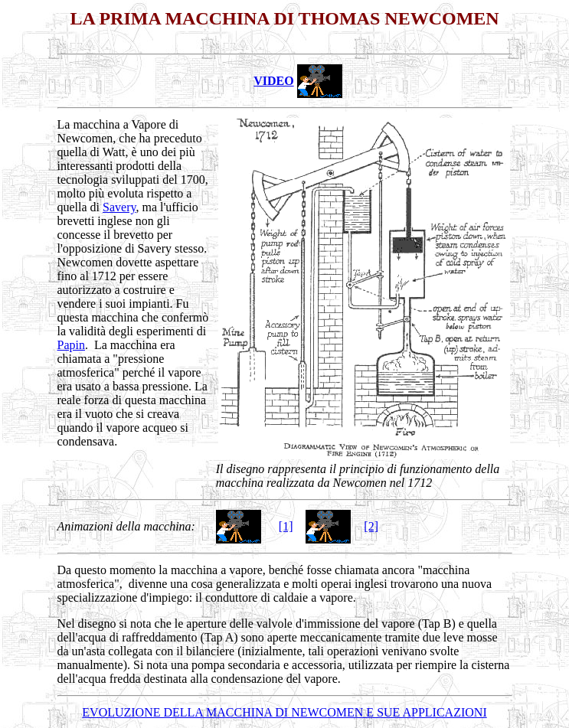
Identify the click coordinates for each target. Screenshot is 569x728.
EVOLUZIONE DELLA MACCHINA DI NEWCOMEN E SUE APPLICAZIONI (284, 712)
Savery (119, 207)
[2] (371, 526)
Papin (71, 345)
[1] (286, 526)
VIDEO (273, 81)
